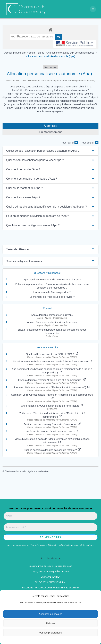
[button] (51, 151)
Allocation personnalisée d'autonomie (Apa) (51, 56)
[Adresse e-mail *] (50, 527)
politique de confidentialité (58, 545)
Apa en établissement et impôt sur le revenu (52, 322)
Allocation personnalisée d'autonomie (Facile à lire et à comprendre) (52, 361)
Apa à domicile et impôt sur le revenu (52, 315)
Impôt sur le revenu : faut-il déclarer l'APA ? (52, 431)
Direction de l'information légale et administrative (27, 471)
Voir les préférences (51, 633)
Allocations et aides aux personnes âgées (71, 53)
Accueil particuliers (15, 53)
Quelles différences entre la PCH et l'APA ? (52, 354)
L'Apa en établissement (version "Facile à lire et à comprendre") (52, 387)
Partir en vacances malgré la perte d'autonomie (52, 424)
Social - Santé (37, 53)
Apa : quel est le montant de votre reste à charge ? (52, 279)
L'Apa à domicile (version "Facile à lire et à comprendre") (52, 380)
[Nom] (50, 516)
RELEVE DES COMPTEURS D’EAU (51, 582)
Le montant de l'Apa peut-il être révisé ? (52, 297)
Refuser (51, 623)
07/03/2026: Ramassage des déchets (51, 571)
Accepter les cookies (50, 614)
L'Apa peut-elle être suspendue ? (52, 292)
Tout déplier (90, 143)
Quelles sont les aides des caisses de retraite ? (52, 450)
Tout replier (70, 143)
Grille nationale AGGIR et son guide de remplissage (52, 406)
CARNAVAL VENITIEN (50, 577)
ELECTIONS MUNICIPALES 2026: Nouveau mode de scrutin (51, 588)
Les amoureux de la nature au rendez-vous (51, 566)
